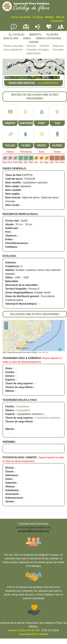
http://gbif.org (43, 352)
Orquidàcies (23, 407)
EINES (27, 38)
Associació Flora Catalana (33, 634)
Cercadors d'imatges (38, 50)
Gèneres (31, 46)
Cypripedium (23, 410)
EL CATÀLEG (17, 35)
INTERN (34, 42)
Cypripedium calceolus (48, 418)
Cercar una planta (21, 17)
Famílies (44, 46)
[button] (6, 78)
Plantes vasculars (13, 46)
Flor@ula (38, 17)
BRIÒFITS (35, 35)
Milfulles (49, 17)
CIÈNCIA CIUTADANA (48, 38)
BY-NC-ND (24, 630)
